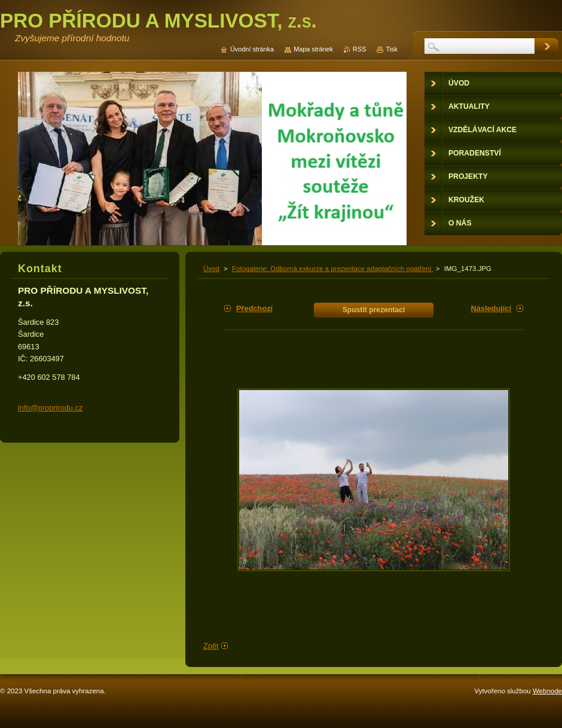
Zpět (211, 646)
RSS (359, 49)
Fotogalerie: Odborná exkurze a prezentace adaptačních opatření (333, 269)
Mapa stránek (313, 49)
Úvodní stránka (252, 49)
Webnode (547, 691)
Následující (491, 308)
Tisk (392, 49)
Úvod (211, 269)
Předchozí (254, 308)
